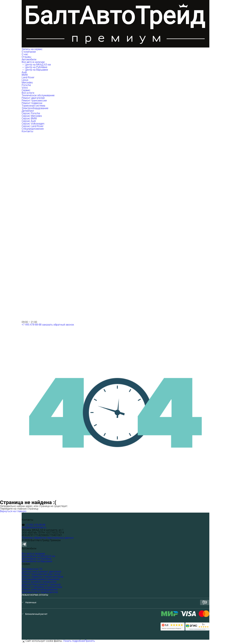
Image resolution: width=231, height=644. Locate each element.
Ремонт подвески (32, 103)
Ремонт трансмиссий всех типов (41, 574)
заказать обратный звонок (58, 325)
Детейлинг (28, 111)
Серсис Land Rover (33, 126)
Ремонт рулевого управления (39, 582)
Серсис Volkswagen (33, 124)
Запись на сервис (32, 49)
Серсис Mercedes (32, 116)
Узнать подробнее (74, 641)
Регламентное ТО (32, 569)
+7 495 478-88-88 (32, 325)
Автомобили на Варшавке (37, 561)
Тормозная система (33, 106)
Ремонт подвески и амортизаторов (42, 577)
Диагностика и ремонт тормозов (41, 584)
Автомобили (29, 59)
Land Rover (28, 77)
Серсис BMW (29, 118)
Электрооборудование (35, 108)
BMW (25, 75)
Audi (24, 72)
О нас (25, 54)
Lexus (25, 80)
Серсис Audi (29, 121)
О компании (29, 52)
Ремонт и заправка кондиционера (42, 587)
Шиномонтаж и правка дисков (40, 592)
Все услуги (28, 93)
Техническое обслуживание (38, 95)
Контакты (27, 131)
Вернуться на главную (13, 511)
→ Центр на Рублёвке (34, 67)
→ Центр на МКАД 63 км (36, 65)
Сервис (26, 90)
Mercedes (27, 83)
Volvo (25, 88)
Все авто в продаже (33, 554)
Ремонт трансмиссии (34, 101)
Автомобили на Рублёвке (37, 559)
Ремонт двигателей (33, 98)
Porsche (26, 85)
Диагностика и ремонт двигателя (41, 572)
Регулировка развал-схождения (41, 579)
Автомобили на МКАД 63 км (38, 556)
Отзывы (26, 57)
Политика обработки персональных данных (48, 538)
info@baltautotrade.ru (34, 527)
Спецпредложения (33, 129)
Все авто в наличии (33, 62)
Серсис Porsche (31, 113)
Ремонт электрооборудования (40, 590)
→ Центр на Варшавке (35, 70)
